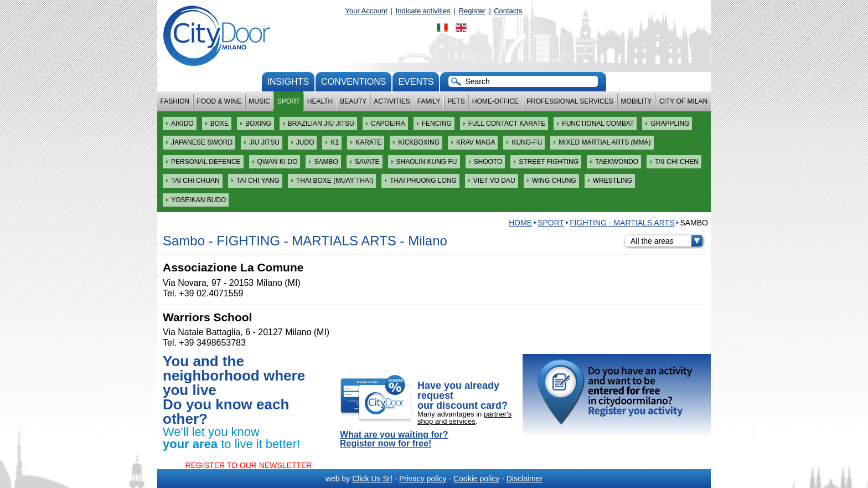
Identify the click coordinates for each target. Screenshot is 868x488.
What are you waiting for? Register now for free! (394, 439)
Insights (288, 82)
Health (320, 101)
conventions (353, 82)
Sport (289, 101)
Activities (392, 101)
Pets (456, 101)
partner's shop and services (464, 418)
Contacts (508, 11)
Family (429, 101)
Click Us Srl (372, 479)
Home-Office (495, 101)
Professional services (570, 101)
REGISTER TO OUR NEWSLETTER (249, 465)
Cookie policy (476, 479)
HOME (520, 223)
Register (472, 11)
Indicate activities (423, 11)
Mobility (637, 101)
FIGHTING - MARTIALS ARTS (622, 223)
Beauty (353, 101)
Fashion (175, 101)
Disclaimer (525, 479)
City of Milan (683, 101)
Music (259, 101)
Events (416, 82)
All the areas (666, 241)
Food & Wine (219, 101)
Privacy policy (423, 479)
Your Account (366, 11)
